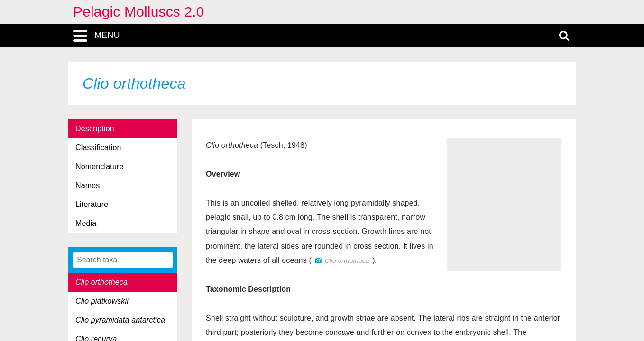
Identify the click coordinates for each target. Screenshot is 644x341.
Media (86, 223)
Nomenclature (100, 166)
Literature (92, 204)
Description (95, 129)
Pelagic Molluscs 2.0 (139, 12)
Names (87, 185)
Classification (98, 148)
